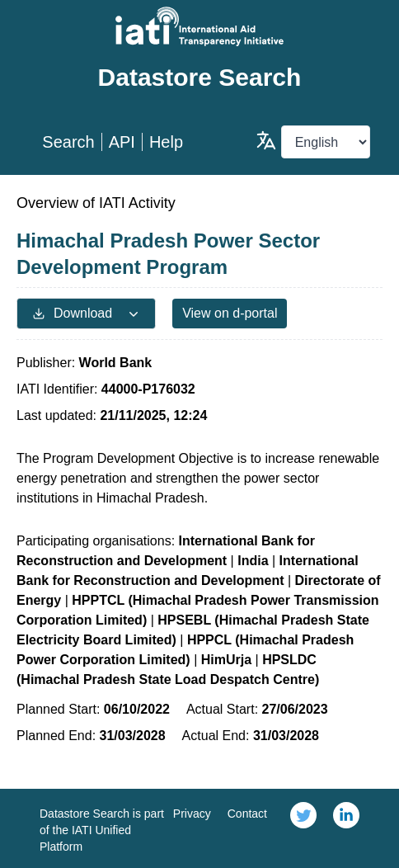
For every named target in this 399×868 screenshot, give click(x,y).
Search (68, 142)
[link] (303, 828)
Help (166, 142)
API (122, 142)
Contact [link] (247, 814)
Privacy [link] (192, 814)
